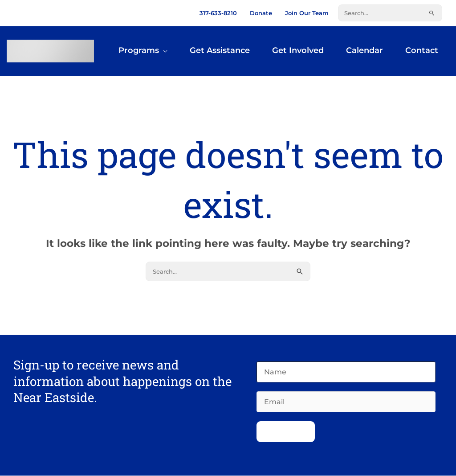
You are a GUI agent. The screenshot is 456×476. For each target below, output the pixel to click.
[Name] (346, 372)
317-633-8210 (218, 13)
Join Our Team (307, 13)
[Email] (346, 402)
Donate (261, 13)
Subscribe (286, 432)
